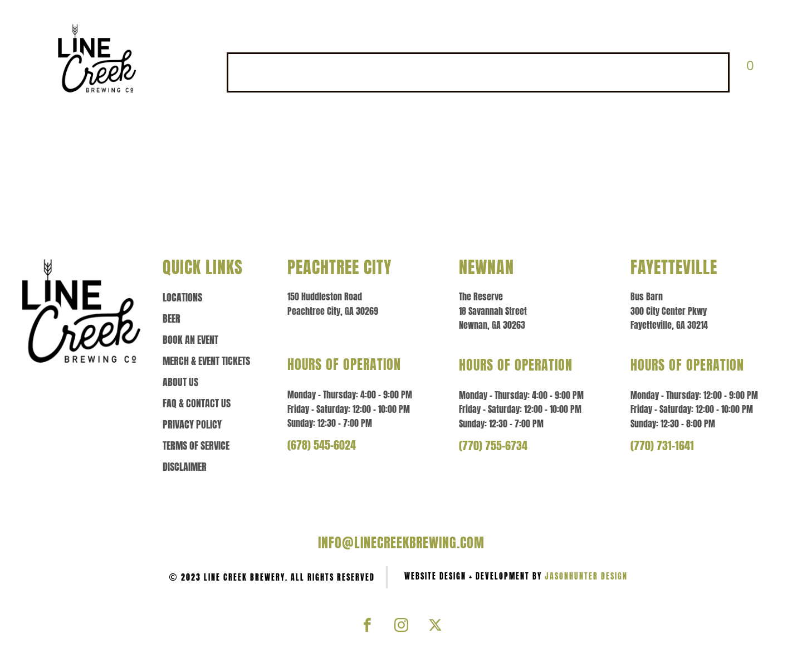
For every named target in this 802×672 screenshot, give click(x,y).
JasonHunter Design (586, 576)
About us (180, 382)
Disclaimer (185, 467)
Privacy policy (192, 425)
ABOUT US (593, 72)
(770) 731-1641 (662, 446)
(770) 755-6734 (493, 446)
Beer (172, 319)
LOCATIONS (264, 72)
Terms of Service (196, 446)
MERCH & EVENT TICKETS (497, 72)
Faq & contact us (197, 403)
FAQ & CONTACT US (677, 72)
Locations (182, 298)
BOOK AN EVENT (390, 72)
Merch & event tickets (206, 361)
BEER (323, 72)
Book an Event (190, 340)
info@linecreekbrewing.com (401, 543)
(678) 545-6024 (322, 445)
